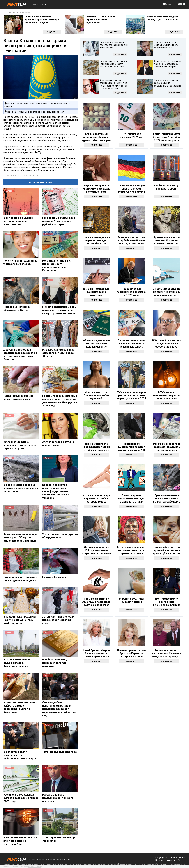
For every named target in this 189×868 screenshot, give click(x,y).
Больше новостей (41, 182)
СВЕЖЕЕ (167, 4)
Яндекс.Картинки (32, 175)
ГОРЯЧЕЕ (181, 4)
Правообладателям (35, 867)
